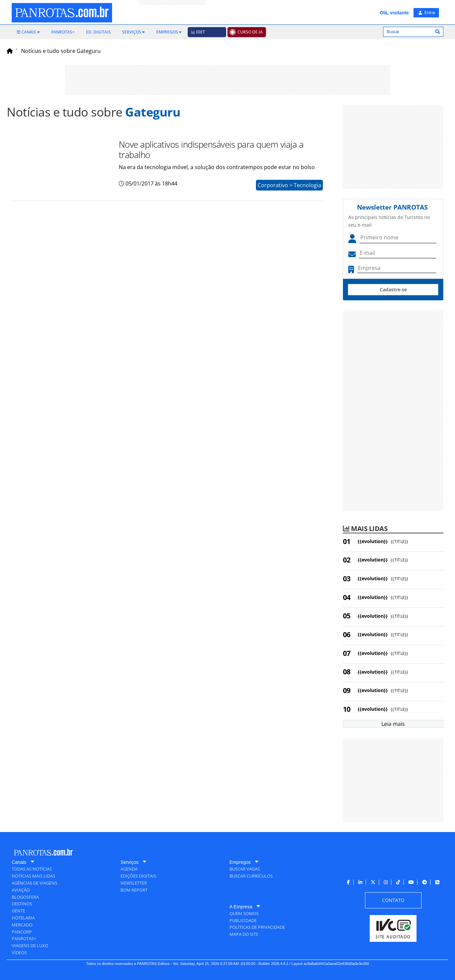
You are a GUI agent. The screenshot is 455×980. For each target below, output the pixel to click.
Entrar (427, 13)
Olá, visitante (394, 13)
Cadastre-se (393, 289)
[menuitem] (28, 32)
